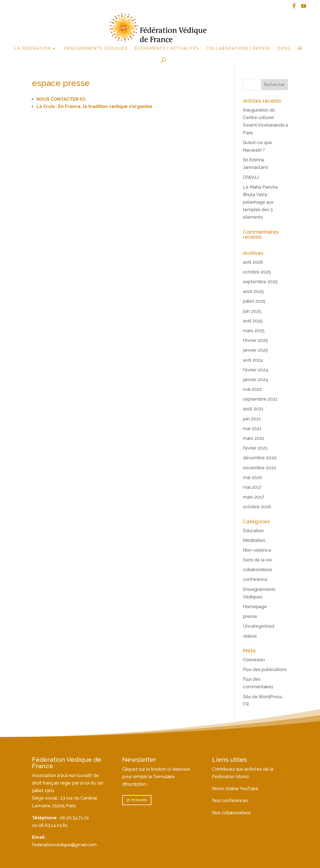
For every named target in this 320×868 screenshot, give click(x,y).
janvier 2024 (256, 380)
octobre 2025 (257, 272)
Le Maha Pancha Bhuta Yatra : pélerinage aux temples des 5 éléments (260, 202)
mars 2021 (254, 438)
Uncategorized (259, 626)
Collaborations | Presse (238, 49)
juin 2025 (252, 311)
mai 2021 (252, 429)
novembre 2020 (260, 468)
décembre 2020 (260, 458)
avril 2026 (253, 262)
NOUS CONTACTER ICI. (61, 99)
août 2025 (253, 291)
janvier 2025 (255, 350)
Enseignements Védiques (96, 49)
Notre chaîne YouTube (235, 789)
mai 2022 (252, 389)
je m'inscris (137, 800)
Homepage (255, 607)
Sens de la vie (257, 560)
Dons (284, 49)
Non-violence (257, 550)
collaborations (258, 570)
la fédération (33, 49)
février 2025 (255, 340)
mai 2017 (252, 487)
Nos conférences (230, 801)
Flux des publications (265, 670)
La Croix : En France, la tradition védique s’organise (94, 106)
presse (250, 616)
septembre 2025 (260, 282)
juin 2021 (252, 419)
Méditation (254, 540)
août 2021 (253, 409)
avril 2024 (253, 360)
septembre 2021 (260, 399)
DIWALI (251, 177)
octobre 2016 (257, 507)
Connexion (254, 660)
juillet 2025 (254, 301)
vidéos (250, 636)
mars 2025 (254, 331)
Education (253, 531)
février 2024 (256, 370)
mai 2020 (253, 478)
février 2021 (255, 448)
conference (255, 579)
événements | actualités (167, 49)
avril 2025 (253, 321)
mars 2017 (254, 497)
